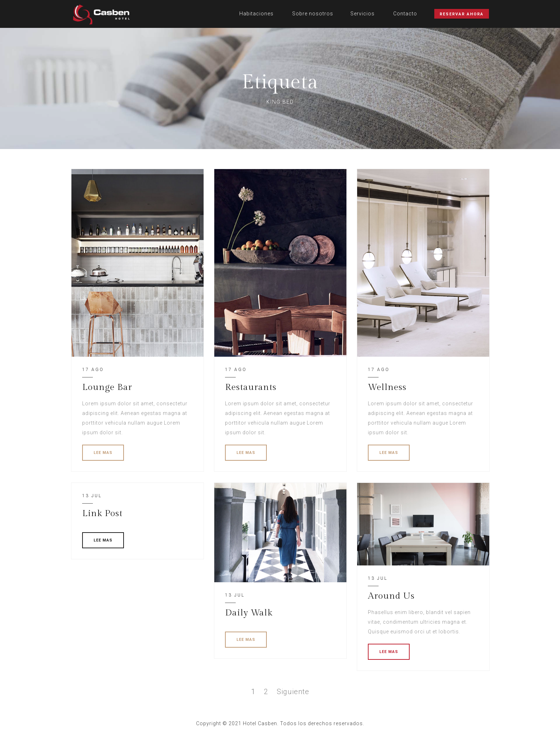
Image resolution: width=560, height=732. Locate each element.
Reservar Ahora (462, 14)
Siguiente (293, 692)
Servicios (362, 14)
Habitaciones (256, 14)
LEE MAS (103, 453)
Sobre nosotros (313, 14)
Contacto (405, 14)
